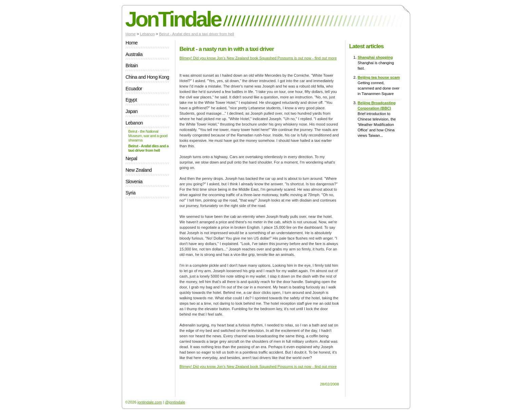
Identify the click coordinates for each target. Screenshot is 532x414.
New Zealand (139, 170)
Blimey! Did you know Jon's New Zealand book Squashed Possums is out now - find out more (258, 58)
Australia (134, 54)
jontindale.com (150, 402)
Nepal (131, 159)
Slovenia (134, 182)
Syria (130, 193)
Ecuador (134, 89)
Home (131, 34)
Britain (132, 66)
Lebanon (148, 34)
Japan (132, 111)
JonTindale (173, 19)
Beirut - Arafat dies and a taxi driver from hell (197, 34)
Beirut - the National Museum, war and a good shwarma (148, 136)
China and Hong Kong (147, 77)
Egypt (131, 100)
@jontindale (175, 402)
